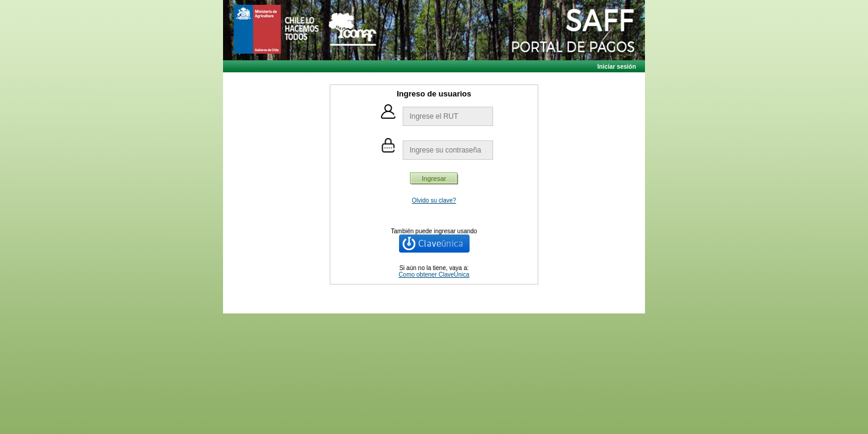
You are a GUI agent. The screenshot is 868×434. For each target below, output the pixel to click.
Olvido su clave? (434, 200)
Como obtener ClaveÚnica (434, 275)
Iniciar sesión (617, 67)
